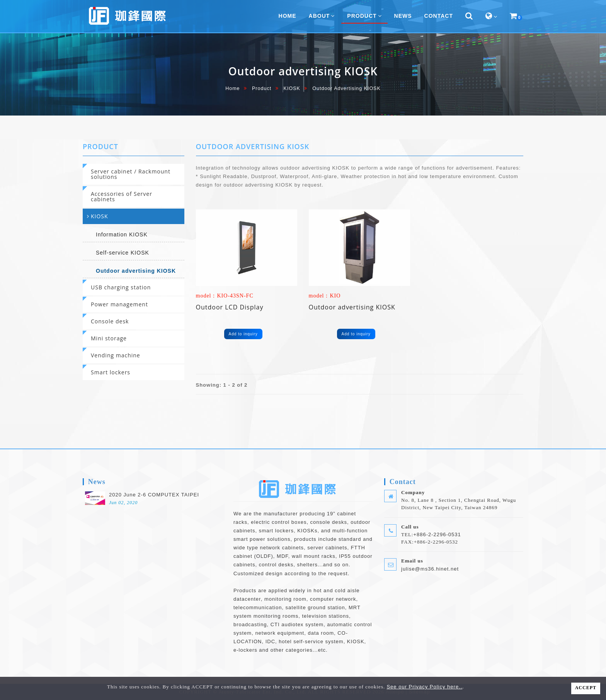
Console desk (110, 321)
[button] (469, 16)
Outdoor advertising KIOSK (136, 271)
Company (413, 492)
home (232, 88)
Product (262, 88)
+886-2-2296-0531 (437, 534)
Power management (119, 304)
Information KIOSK (122, 234)
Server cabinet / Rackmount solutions (131, 174)
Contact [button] (439, 16)
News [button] (403, 16)
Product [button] (364, 16)
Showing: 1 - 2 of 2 (222, 385)
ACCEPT (586, 688)
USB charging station (121, 287)
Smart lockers (111, 372)
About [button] (322, 16)
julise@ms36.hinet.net (430, 569)
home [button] (288, 16)
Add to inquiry (243, 334)
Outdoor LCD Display (230, 307)
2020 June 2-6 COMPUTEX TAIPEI (154, 495)
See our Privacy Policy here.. (424, 687)
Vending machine (116, 355)
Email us (412, 561)
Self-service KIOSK (123, 253)
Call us (410, 527)
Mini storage (109, 338)
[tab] (134, 174)
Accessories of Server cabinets (122, 196)
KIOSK (292, 88)
